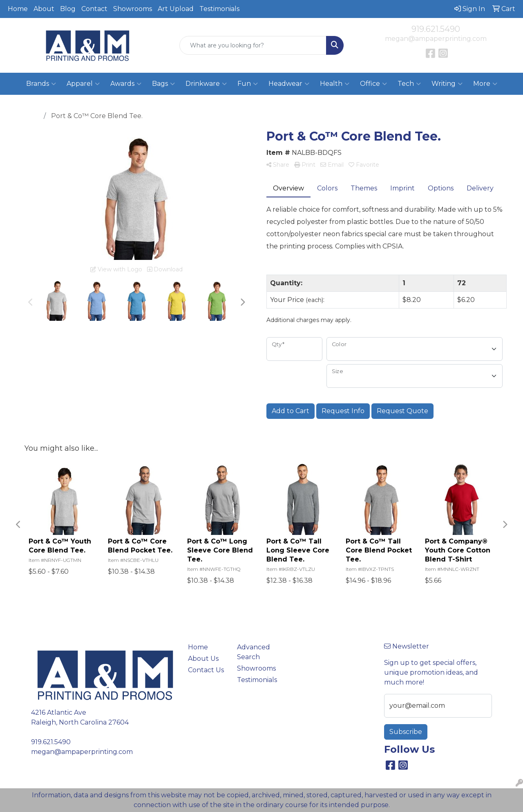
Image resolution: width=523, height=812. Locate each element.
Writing (447, 84)
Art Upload (176, 9)
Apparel (83, 84)
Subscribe (406, 732)
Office (373, 84)
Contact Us (206, 670)
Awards (126, 84)
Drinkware (206, 84)
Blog (68, 9)
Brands (41, 84)
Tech (409, 84)
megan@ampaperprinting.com (436, 39)
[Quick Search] (253, 45)
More (485, 84)
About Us (203, 659)
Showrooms (133, 9)
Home (18, 9)
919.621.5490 (436, 29)
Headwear (289, 84)
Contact (94, 9)
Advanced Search (254, 652)
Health (335, 84)
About (44, 9)
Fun (248, 84)
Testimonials (219, 9)
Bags (163, 84)
